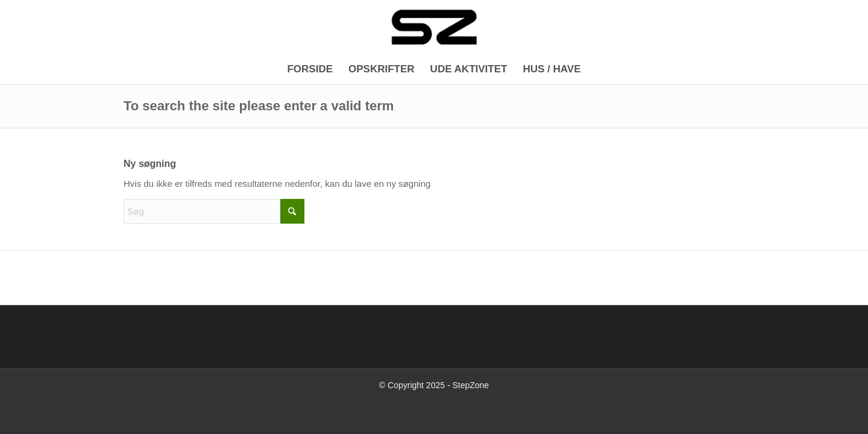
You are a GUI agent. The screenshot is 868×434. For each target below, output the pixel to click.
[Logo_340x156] (434, 27)
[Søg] (214, 211)
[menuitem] (310, 69)
